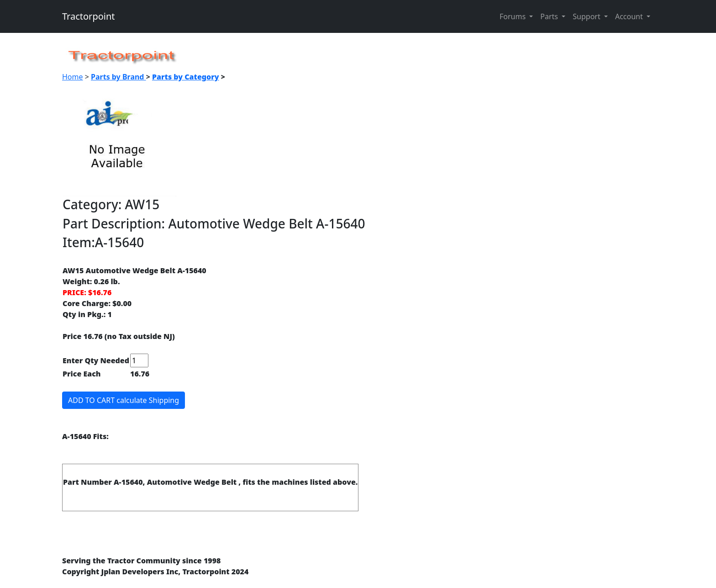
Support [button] (587, 16)
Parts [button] (550, 16)
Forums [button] (513, 16)
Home (73, 77)
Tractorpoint (89, 16)
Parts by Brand (118, 77)
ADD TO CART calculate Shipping (124, 400)
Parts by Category (186, 77)
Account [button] (630, 16)
